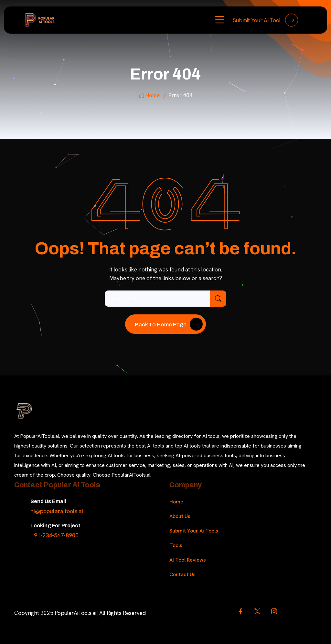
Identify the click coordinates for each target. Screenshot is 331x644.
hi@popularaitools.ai (57, 511)
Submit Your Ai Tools (194, 531)
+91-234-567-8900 (54, 535)
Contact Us (182, 574)
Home (149, 95)
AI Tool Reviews (188, 560)
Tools (176, 545)
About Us (180, 516)
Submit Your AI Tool (265, 20)
